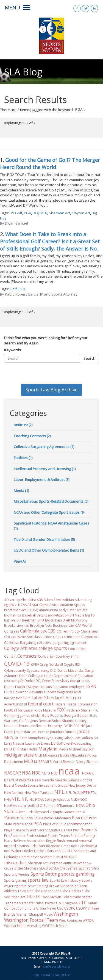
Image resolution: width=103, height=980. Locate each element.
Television (26, 891)
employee (77, 687)
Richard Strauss (16, 846)
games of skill (30, 715)
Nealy (37, 780)
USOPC (70, 908)
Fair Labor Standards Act (48, 698)
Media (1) (21, 491)
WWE (46, 926)
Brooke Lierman (17, 625)
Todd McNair (51, 897)
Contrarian (46, 656)
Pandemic (14, 818)
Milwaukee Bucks (56, 755)
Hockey (81, 721)
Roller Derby (34, 851)
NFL (59, 792)
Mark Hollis (29, 749)
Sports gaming (15, 880)
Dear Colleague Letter (36, 676)
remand (72, 841)
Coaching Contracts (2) (32, 436)
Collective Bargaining (20, 642)
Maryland (48, 749)
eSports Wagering (58, 692)
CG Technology (68, 631)
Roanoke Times (58, 846)
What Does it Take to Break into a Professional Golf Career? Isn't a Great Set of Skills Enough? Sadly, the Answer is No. (50, 241)
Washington (66, 914)
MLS (48, 762)
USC (60, 908)
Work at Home (15, 926)
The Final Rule (73, 891)
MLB (44, 213)
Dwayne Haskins (39, 687)
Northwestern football (22, 805)
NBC (36, 773)
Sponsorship (89, 868)
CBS (51, 631)
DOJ (36, 213)
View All (20, 561)
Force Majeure (45, 710)
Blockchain (53, 620)
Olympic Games (62, 812)
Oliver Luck (24, 812)
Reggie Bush (55, 841)
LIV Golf (16, 213)
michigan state (19, 755)
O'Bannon (48, 805)
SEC (70, 851)
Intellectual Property (46, 726)
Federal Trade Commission (76, 704)
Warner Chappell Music (35, 914)
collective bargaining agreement (62, 642)
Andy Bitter (67, 610)
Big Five (10, 620)
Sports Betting (45, 874)
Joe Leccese (40, 732)
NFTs (92, 792)
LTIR (16, 749)
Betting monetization (53, 615)
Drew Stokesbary (56, 681)
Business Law (64, 625)
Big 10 (90, 615)
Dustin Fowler (15, 687)
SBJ (64, 851)
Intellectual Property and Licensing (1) (45, 469)
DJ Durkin (27, 681)
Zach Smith (59, 926)
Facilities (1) (23, 458)
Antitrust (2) (23, 425)
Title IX (33, 897)
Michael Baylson (82, 749)
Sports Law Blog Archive (51, 390)
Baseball (29, 615)
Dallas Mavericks (71, 670)
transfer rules (33, 903)
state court (27, 886)
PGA (27, 213)
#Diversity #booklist (20, 600)
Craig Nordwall (51, 664)
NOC (83, 799)
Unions (30, 908)
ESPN (91, 686)
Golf (13, 289)
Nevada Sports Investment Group (41, 785)
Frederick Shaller (79, 710)
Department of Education (73, 676)
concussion (77, 649)
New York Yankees (39, 792)
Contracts (27, 656)
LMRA (8, 749)
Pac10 (80, 812)
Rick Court (37, 846)
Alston (54, 605)
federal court (41, 704)
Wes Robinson (70, 920)
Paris (29, 818)
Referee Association (30, 841)
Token (67, 897)
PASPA (38, 818)
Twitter (50, 903)
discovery (12, 681)
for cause (25, 710)
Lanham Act (89, 738)
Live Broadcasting (78, 743)
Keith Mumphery (32, 738)
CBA (44, 631)
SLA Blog (46, 868)
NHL (16, 799)
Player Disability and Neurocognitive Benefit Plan (42, 830)
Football (11, 710)
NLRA (75, 799)
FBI (25, 704)
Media (63, 749)
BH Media (77, 615)
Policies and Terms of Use (51, 975)
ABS (40, 600)
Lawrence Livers (38, 743)
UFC (83, 903)
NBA (26, 773)
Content (10, 656)
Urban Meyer (46, 908)
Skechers (31, 868)
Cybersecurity (15, 670)
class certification (67, 637)
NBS (54, 773)
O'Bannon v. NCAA (70, 805)
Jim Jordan (22, 732)
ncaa (69, 771)
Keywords (12, 350)
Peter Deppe (23, 824)
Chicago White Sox (18, 637)
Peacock (80, 818)
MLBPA (39, 762)
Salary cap (53, 851)
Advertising (83, 600)
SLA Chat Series (65, 868)
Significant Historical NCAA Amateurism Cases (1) (51, 526)
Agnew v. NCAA (15, 605)
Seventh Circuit (52, 857)
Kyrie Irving (54, 738)
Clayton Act (81, 213)
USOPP (81, 908)
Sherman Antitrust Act (65, 863)
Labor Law (72, 738)
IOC (66, 726)
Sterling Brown (48, 886)
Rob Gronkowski (84, 846)
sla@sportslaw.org (56, 966)
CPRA (35, 664)
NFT (84, 792)
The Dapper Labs (48, 891)
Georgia (70, 715)
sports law (38, 880)
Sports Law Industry (65, 880)
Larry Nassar (14, 743)
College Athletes (21, 648)
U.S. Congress (67, 903)
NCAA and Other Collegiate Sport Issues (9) (49, 512)
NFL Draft (73, 792)
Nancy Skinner (87, 762)
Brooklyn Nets (41, 625)
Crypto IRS (72, 664)
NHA (7, 799)
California (30, 631)
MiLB (39, 755)
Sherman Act (59, 213)
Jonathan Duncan (63, 732)
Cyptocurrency (38, 670)
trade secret (82, 897)
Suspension (69, 886)
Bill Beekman (27, 620)
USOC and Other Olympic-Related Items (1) (49, 550)
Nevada (48, 780)
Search (89, 358)
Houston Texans (17, 726)
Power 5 (89, 830)
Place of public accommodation (68, 824)
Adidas (68, 600)
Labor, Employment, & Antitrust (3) (41, 480)
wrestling (34, 926)
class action (43, 637)
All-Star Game (38, 605)
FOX (61, 710)
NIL (25, 799)
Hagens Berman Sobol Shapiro (50, 721)
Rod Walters (14, 851)
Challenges (89, 631)
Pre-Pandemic (15, 836)
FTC (95, 710)
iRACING (79, 726)
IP (71, 726)
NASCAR (12, 773)
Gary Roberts (52, 715)
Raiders (77, 836)
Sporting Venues (17, 874)
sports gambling (78, 874)
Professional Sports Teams (48, 836)
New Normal (14, 792)
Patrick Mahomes (57, 818)
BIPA (41, 620)
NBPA (46, 773)
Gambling (12, 715)
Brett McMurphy (75, 620)
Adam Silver (53, 600)
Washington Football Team (31, 920)
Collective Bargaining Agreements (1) (44, 447)
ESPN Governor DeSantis (23, 692)
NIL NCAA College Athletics (50, 799)
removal (85, 841)
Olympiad (41, 812)
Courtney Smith (67, 656)
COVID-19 (17, 663)
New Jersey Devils (82, 785)
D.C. (53, 670)
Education (60, 687)
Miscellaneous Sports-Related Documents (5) (51, 501)
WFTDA (88, 920)
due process (80, 681)
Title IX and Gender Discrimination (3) (44, 539)
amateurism (48, 610)
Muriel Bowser (64, 762)
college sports (53, 648)
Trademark (13, 903)
